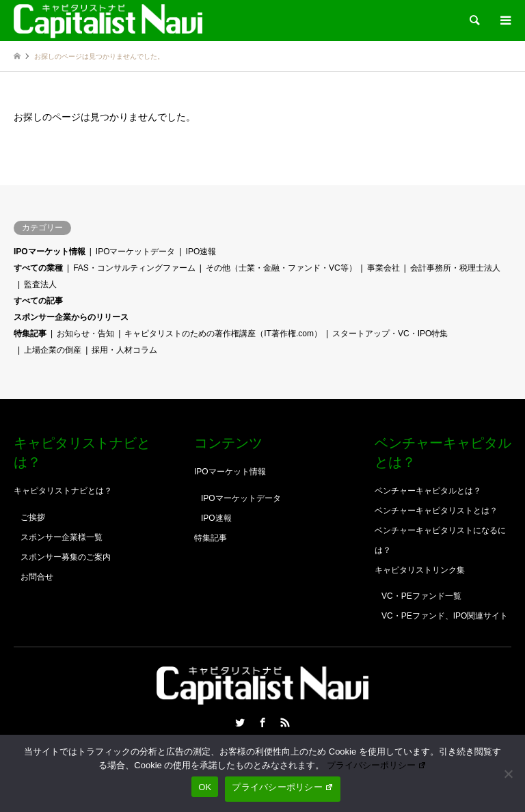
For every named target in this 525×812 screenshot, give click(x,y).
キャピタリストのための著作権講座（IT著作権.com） (223, 334)
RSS (285, 722)
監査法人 (40, 284)
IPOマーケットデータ (136, 252)
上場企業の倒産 (53, 350)
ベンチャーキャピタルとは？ (428, 491)
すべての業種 (38, 268)
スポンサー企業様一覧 (62, 537)
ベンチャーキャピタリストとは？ (436, 511)
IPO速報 (201, 252)
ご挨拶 (33, 517)
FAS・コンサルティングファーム (134, 268)
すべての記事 (38, 301)
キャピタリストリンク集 (420, 570)
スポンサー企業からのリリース (71, 317)
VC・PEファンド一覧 (421, 596)
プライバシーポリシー (377, 765)
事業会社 (383, 268)
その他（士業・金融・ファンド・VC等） (281, 268)
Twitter (240, 722)
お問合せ (37, 577)
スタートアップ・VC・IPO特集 (390, 334)
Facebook (262, 722)
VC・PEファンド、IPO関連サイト (445, 616)
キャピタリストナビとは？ (63, 491)
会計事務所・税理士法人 (455, 268)
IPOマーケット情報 (50, 252)
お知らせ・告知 (85, 334)
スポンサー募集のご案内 (66, 557)
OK (205, 787)
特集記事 (30, 334)
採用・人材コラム (124, 350)
